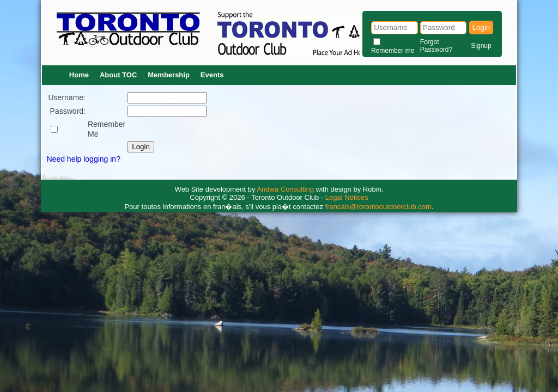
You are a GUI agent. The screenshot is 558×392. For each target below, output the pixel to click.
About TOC (118, 75)
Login (481, 27)
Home (79, 75)
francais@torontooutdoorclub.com (378, 207)
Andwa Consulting (285, 189)
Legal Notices (347, 197)
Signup (481, 46)
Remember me (393, 51)
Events (212, 75)
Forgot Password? (436, 46)
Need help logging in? (84, 159)
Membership (169, 75)
